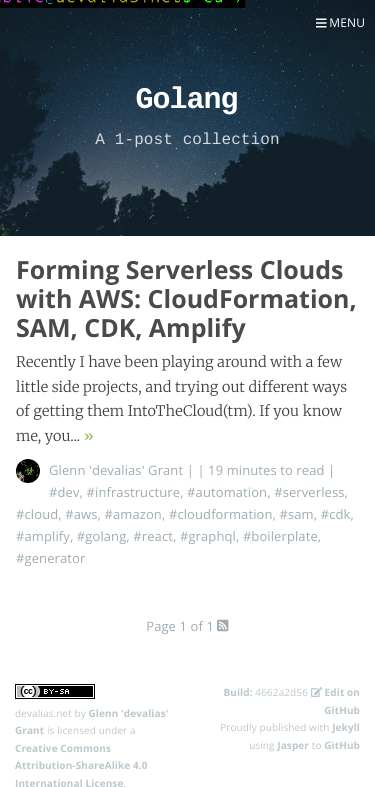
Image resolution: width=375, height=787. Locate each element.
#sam (296, 514)
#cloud (37, 514)
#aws (81, 514)
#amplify (43, 536)
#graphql (208, 536)
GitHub (342, 745)
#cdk (336, 514)
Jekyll (346, 727)
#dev (64, 492)
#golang (102, 536)
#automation (227, 492)
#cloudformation (221, 514)
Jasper (293, 745)
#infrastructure (134, 492)
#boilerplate (280, 536)
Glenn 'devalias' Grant (116, 470)
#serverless (309, 492)
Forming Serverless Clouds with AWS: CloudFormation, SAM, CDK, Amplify (186, 299)
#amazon (132, 514)
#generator (50, 558)
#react (153, 536)
